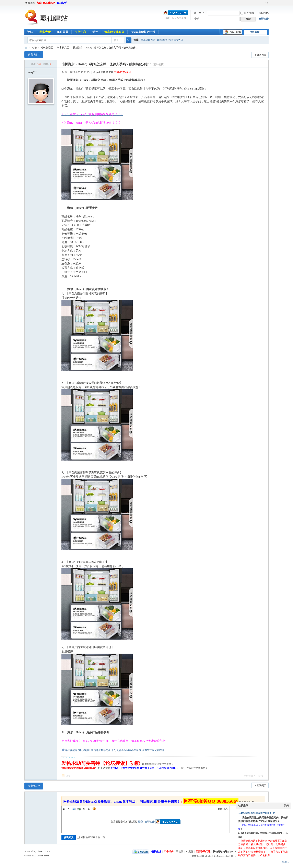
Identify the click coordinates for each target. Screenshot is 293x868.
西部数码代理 (203, 852)
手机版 (180, 852)
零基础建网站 (148, 40)
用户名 (198, 13)
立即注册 (264, 19)
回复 (68, 776)
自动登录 (247, 13)
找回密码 (264, 13)
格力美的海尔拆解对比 (78, 750)
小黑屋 (190, 852)
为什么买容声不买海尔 (129, 750)
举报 (261, 776)
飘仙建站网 (49, 3)
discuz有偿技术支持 (143, 32)
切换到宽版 (267, 3)
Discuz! (40, 852)
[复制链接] (159, 64)
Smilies (94, 809)
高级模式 (223, 809)
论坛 (30, 32)
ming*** (32, 72)
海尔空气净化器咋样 (153, 750)
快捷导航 (255, 32)
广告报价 (169, 852)
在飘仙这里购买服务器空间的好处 (257, 813)
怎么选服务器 (176, 40)
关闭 (286, 806)
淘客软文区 (63, 48)
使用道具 (248, 776)
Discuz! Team (43, 856)
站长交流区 (47, 48)
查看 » (285, 862)
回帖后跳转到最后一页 (91, 837)
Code (89, 809)
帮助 (39, 3)
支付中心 (80, 32)
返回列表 (261, 55)
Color (69, 809)
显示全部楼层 (101, 72)
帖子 (116, 40)
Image (74, 809)
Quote (84, 809)
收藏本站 (30, 3)
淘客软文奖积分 (114, 32)
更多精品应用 (246, 802)
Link (79, 809)
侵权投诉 (62, 3)
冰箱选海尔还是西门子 (103, 750)
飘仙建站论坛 (26, 48)
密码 (197, 19)
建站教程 (162, 40)
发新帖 (33, 54)
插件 (95, 32)
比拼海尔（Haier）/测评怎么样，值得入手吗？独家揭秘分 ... (106, 48)
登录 (141, 822)
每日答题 (63, 32)
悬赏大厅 (45, 32)
